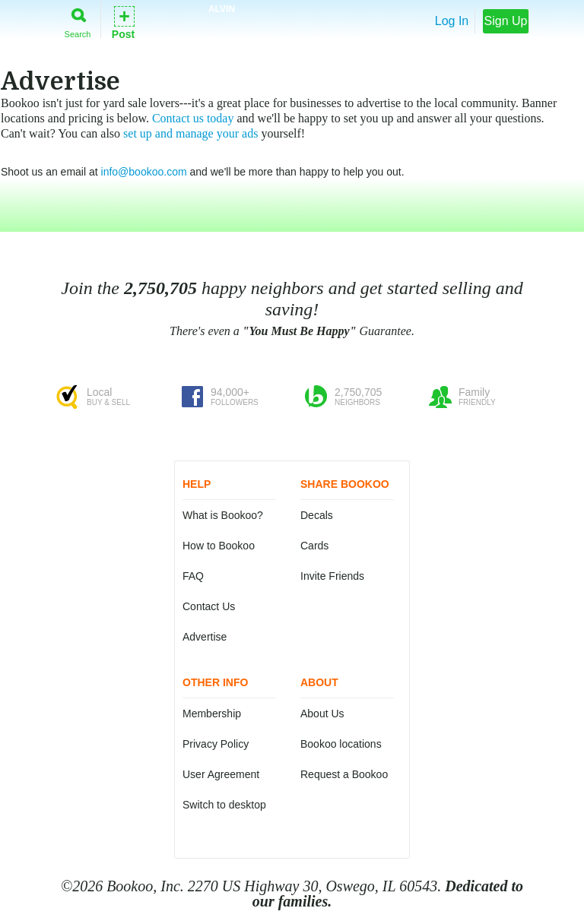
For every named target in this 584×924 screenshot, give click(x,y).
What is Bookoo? (223, 515)
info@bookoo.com (144, 172)
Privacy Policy (216, 744)
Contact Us (209, 606)
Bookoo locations (341, 744)
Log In (452, 21)
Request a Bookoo (344, 774)
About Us (322, 714)
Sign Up (506, 21)
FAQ (193, 576)
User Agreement (221, 774)
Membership (212, 714)
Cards (314, 546)
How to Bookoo (219, 546)
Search (78, 20)
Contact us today (193, 118)
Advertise (205, 637)
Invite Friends (332, 576)
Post (123, 22)
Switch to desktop (224, 805)
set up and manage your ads (190, 133)
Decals (317, 515)
